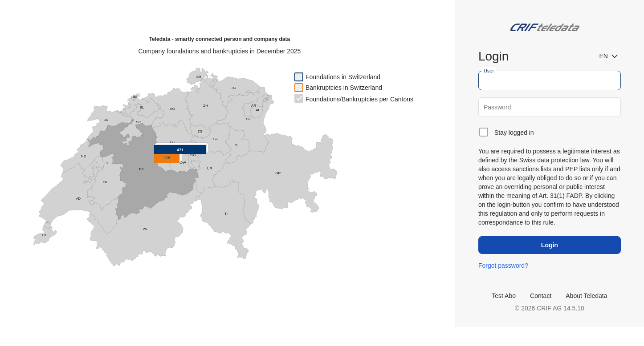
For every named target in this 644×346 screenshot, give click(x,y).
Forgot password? (503, 266)
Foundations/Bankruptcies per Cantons (359, 99)
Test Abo (504, 296)
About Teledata (586, 296)
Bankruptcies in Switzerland (344, 88)
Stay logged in (514, 133)
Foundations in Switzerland (343, 77)
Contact (541, 296)
